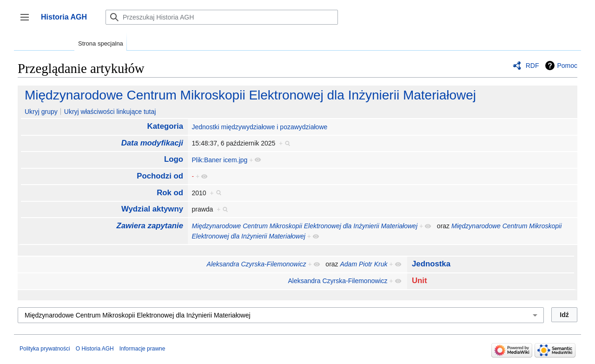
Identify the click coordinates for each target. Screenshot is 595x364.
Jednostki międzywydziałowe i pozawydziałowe (259, 127)
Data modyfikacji (152, 143)
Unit (420, 281)
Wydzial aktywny (152, 209)
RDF (532, 66)
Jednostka (431, 264)
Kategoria (165, 126)
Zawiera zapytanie (150, 226)
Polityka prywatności (45, 349)
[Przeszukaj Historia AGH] (222, 17)
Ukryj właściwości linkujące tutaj (110, 112)
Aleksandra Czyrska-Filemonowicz (257, 264)
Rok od (170, 193)
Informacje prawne (142, 349)
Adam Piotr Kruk (364, 264)
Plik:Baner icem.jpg (219, 160)
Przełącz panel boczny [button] (28, 22)
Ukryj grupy (41, 112)
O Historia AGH (95, 349)
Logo (174, 159)
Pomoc (567, 66)
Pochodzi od (160, 176)
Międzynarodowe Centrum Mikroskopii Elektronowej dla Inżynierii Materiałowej (250, 95)
